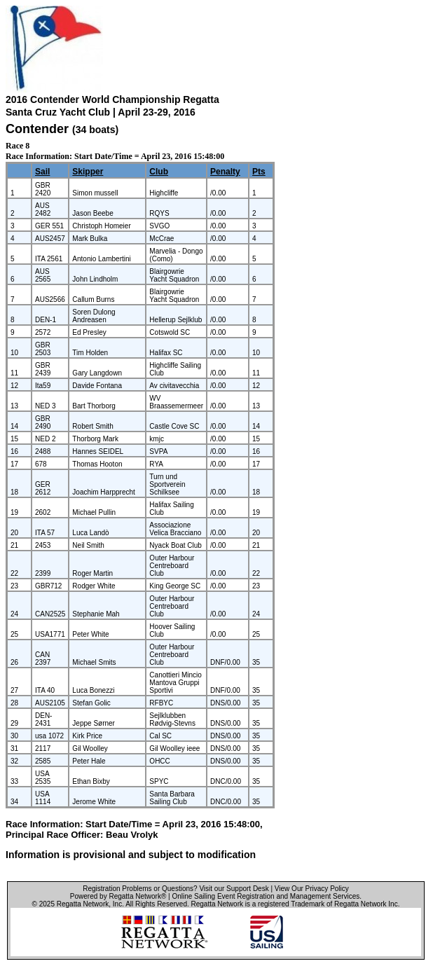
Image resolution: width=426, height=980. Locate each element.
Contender (37, 129)
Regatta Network (83, 904)
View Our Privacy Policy (312, 889)
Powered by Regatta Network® (118, 896)
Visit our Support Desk (234, 889)
